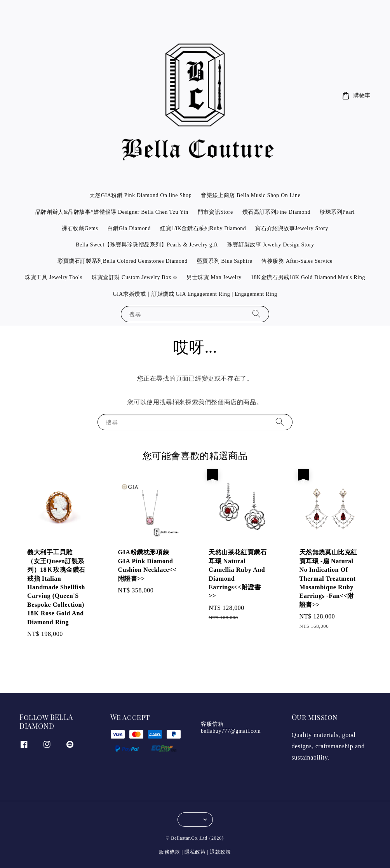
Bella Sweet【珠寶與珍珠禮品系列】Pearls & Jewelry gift (147, 245)
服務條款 (170, 852)
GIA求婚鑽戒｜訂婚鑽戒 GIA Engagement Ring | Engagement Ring (195, 294)
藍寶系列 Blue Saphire (225, 261)
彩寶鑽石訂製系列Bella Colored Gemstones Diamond (123, 261)
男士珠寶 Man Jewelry (214, 277)
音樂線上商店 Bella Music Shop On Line (251, 195)
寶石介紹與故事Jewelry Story (292, 228)
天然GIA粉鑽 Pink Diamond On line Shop (140, 195)
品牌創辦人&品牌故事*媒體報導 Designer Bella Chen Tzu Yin (112, 212)
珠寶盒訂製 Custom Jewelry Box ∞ (134, 277)
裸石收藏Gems (80, 228)
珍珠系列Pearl (337, 212)
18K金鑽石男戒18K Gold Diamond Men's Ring (308, 277)
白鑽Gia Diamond (129, 228)
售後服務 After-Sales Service (297, 261)
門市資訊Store (215, 212)
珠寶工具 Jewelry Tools (54, 277)
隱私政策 (195, 852)
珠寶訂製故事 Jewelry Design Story (271, 245)
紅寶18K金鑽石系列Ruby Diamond (203, 228)
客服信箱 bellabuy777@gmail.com (231, 727)
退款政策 (220, 852)
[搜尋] (256, 314)
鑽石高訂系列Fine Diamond (276, 212)
